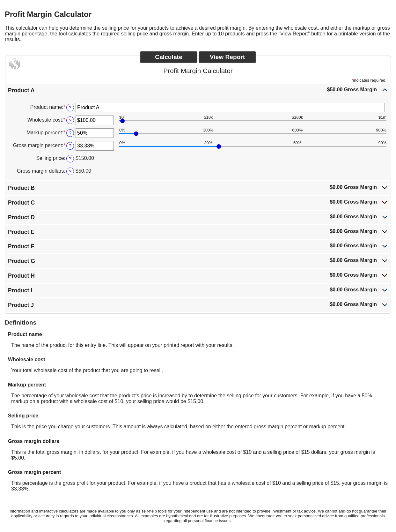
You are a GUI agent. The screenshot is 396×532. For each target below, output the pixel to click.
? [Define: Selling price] (70, 159)
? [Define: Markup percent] (70, 133)
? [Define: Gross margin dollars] (70, 171)
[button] (198, 90)
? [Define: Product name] (70, 108)
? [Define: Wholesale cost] (70, 120)
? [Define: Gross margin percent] (70, 146)
